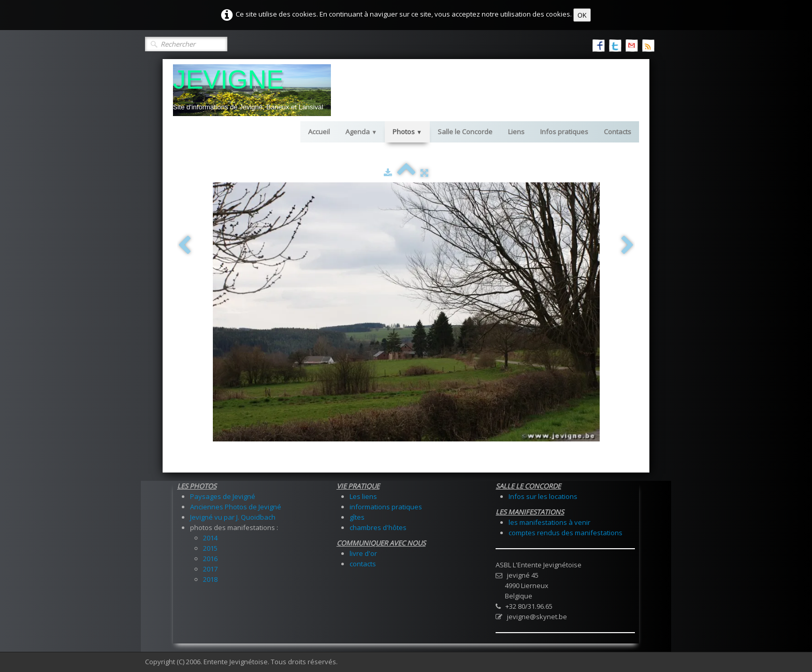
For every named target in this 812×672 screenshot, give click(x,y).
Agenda (361, 132)
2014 (210, 538)
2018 (210, 579)
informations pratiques (386, 507)
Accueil (319, 132)
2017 (210, 569)
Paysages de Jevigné (223, 496)
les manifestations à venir (549, 522)
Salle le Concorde (465, 132)
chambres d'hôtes (378, 527)
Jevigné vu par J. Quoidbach (233, 517)
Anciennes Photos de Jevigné (236, 507)
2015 (210, 548)
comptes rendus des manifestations (565, 533)
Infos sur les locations (543, 496)
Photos (407, 132)
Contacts (618, 132)
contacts (363, 564)
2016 (210, 559)
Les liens (363, 496)
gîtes (357, 517)
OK (582, 15)
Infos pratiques (564, 132)
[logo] (252, 90)
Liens (516, 132)
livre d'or (363, 553)
